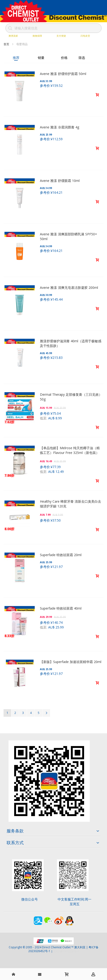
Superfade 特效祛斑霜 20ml (61, 555)
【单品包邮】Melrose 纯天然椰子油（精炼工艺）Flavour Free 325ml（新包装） (70, 450)
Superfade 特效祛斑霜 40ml (61, 608)
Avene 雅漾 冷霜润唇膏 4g (60, 127)
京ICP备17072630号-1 (66, 951)
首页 (7, 44)
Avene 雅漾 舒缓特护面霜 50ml (63, 74)
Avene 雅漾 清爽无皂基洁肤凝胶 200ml (69, 288)
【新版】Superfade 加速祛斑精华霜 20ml (71, 662)
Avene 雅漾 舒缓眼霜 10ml (60, 181)
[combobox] (54, 28)
